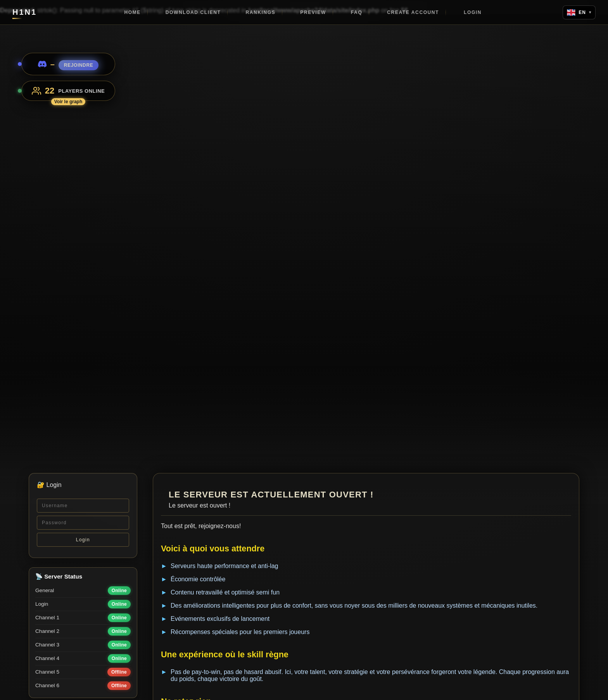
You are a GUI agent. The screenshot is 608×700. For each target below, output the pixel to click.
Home (132, 12)
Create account (413, 12)
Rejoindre (79, 65)
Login (473, 12)
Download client (193, 12)
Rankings (260, 12)
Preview (313, 12)
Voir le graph (68, 102)
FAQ (357, 12)
